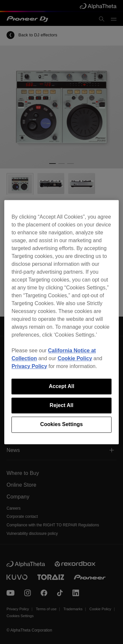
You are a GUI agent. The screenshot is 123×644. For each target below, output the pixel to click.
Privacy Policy (29, 366)
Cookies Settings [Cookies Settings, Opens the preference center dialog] (62, 425)
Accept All (62, 386)
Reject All (61, 405)
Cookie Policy (75, 358)
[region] (61, 322)
